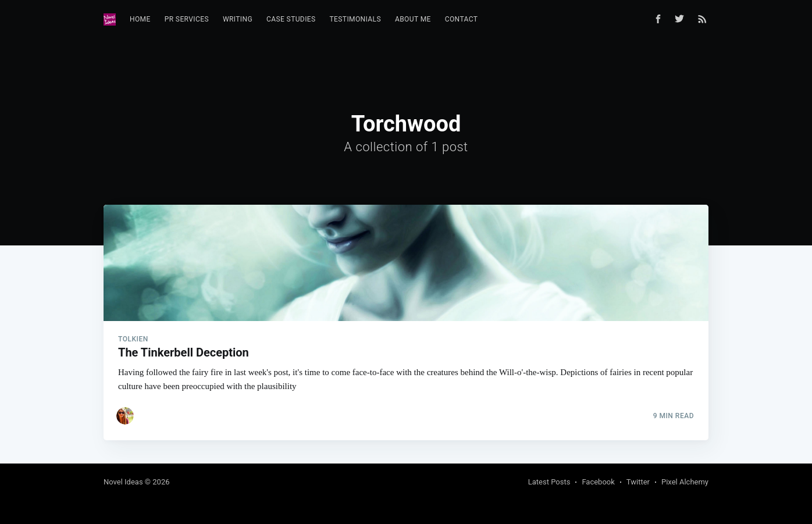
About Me (413, 19)
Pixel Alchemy (685, 482)
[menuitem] (140, 19)
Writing (238, 19)
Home (140, 19)
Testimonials (355, 19)
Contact (462, 19)
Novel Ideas (123, 482)
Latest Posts (549, 482)
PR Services (187, 19)
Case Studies (291, 19)
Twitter (638, 482)
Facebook (598, 482)
